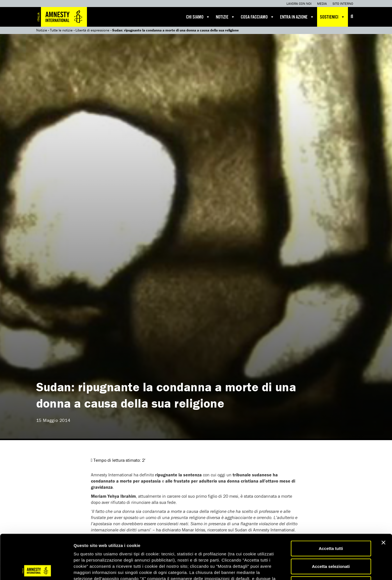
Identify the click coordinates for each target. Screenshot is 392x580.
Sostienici (333, 17)
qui (137, 546)
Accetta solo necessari (331, 539)
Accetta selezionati (331, 522)
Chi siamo (198, 17)
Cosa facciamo (258, 17)
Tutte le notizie (61, 30)
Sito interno (343, 4)
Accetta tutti (331, 504)
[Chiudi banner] (383, 498)
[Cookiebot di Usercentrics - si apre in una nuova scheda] (36, 569)
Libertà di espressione (92, 30)
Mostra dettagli (295, 569)
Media (322, 4)
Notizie (225, 17)
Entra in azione (297, 17)
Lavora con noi (299, 4)
